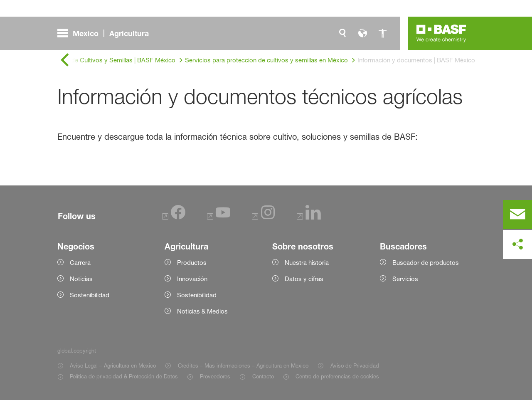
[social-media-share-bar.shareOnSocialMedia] (517, 244)
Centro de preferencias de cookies (337, 376)
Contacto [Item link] (263, 376)
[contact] (517, 215)
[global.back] (65, 60)
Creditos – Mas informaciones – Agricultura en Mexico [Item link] (243, 365)
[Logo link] (441, 33)
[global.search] (342, 33)
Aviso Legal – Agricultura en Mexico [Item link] (113, 365)
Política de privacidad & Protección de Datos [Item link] (124, 376)
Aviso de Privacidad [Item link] (355, 365)
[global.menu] (106, 33)
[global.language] (362, 33)
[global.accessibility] (382, 33)
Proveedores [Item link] (215, 376)
